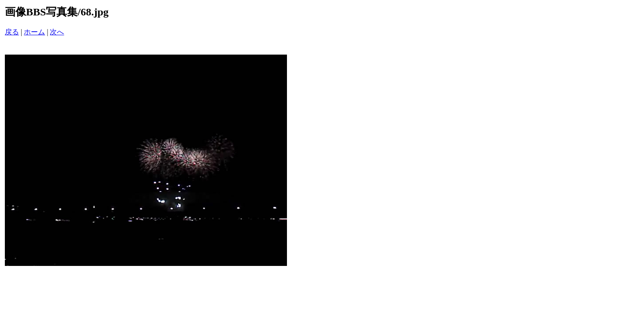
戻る (12, 32)
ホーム (34, 32)
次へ (57, 32)
